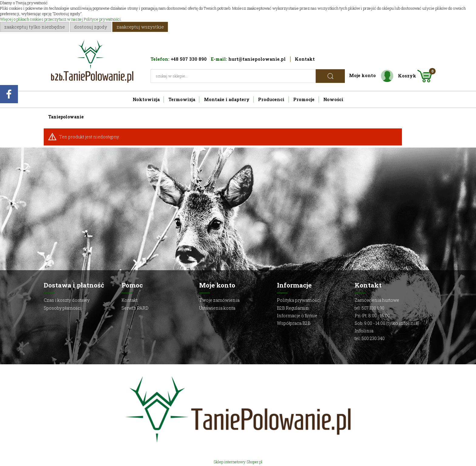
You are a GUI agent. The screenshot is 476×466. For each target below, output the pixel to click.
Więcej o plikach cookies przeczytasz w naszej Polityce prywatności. (61, 19)
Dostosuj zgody (91, 27)
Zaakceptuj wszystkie (140, 27)
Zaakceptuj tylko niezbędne (35, 27)
